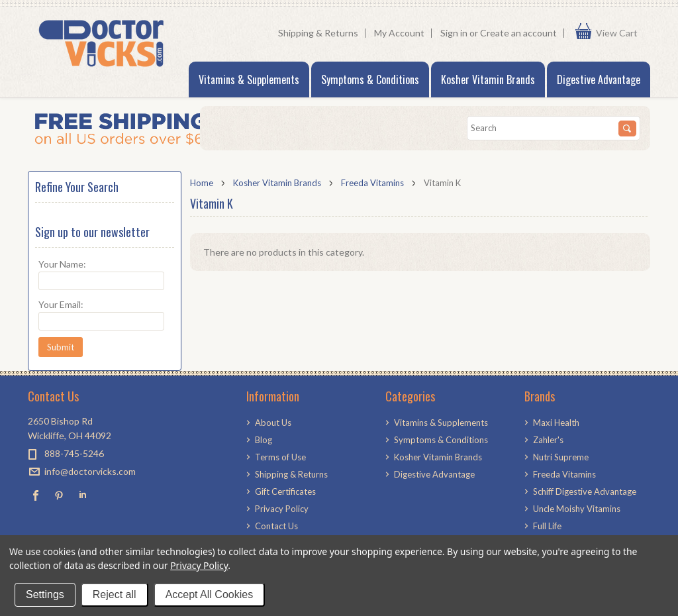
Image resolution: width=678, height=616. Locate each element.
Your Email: (61, 304)
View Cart (620, 33)
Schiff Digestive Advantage (585, 491)
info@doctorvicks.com (90, 471)
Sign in (454, 33)
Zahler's (548, 440)
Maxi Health (556, 423)
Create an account (518, 33)
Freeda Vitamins (372, 183)
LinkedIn (82, 495)
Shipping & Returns (318, 33)
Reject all (115, 594)
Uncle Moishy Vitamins (577, 509)
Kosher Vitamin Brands (488, 79)
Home (202, 183)
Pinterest (59, 495)
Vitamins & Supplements (249, 79)
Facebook (36, 495)
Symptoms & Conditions (370, 79)
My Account (399, 33)
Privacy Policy (199, 565)
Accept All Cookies (210, 594)
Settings (45, 594)
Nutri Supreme (561, 457)
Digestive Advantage (599, 79)
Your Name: (62, 264)
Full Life (547, 526)
